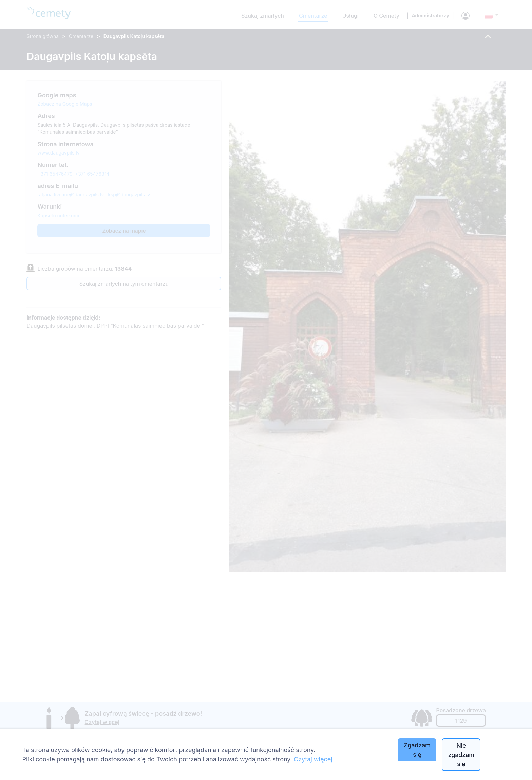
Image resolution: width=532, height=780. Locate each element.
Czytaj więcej (313, 759)
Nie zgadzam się (461, 755)
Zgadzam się (417, 750)
